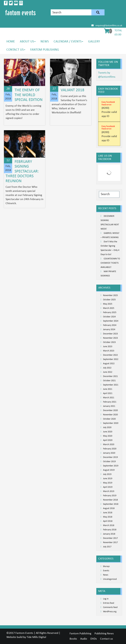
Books (73, 639)
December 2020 (110, 410)
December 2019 (110, 457)
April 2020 (108, 440)
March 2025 (109, 308)
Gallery (94, 42)
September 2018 (111, 504)
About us (28, 42)
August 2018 (109, 508)
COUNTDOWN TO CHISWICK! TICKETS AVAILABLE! (110, 263)
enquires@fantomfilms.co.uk (107, 26)
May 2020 (108, 436)
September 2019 (111, 466)
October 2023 (109, 342)
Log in (106, 599)
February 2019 (110, 496)
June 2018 (108, 513)
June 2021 (108, 389)
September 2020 (111, 423)
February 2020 (110, 449)
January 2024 (109, 330)
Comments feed (110, 607)
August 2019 (109, 470)
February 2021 (110, 402)
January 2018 (109, 534)
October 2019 (109, 462)
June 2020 (108, 432)
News (45, 42)
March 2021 (109, 398)
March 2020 (109, 445)
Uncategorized (110, 579)
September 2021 (111, 385)
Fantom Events (24, 633)
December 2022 (110, 355)
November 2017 (110, 543)
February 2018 (110, 530)
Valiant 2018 (73, 90)
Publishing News (104, 634)
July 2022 (107, 368)
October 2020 (109, 419)
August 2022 (109, 364)
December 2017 (110, 538)
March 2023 (109, 351)
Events (106, 571)
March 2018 (109, 525)
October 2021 (109, 381)
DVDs (94, 639)
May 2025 (108, 304)
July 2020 (107, 428)
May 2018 (108, 517)
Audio (84, 639)
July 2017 (107, 547)
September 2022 (111, 359)
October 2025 (109, 300)
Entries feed (109, 603)
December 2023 (110, 334)
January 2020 (109, 453)
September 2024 (111, 321)
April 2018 (108, 521)
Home (11, 42)
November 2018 (110, 500)
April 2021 (108, 393)
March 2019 (109, 491)
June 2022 (108, 372)
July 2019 (107, 474)
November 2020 (110, 415)
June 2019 (108, 479)
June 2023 (108, 347)
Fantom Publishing (45, 50)
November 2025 (110, 295)
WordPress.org (110, 612)
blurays (106, 566)
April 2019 (108, 487)
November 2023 (110, 338)
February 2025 (110, 312)
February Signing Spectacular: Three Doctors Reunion (22, 171)
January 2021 (109, 406)
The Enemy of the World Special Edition (29, 95)
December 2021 (110, 376)
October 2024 (109, 317)
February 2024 (110, 325)
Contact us (16, 50)
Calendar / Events (68, 42)
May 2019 (108, 483)
